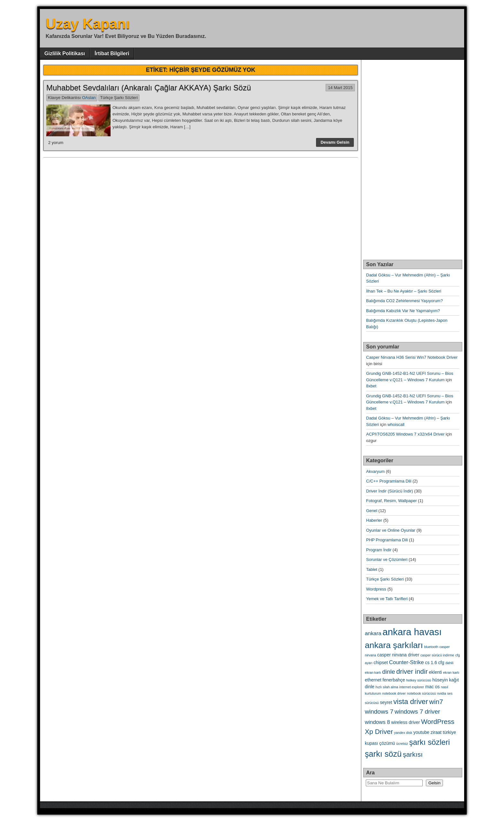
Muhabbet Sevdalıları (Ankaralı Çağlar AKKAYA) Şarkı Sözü (149, 88)
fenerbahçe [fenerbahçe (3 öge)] (394, 680)
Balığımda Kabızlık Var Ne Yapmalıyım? (403, 311)
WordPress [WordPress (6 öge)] (438, 722)
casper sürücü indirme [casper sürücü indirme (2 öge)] (437, 655)
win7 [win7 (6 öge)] (436, 702)
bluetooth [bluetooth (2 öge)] (431, 647)
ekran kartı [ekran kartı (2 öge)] (451, 672)
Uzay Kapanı (88, 24)
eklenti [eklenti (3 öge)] (435, 672)
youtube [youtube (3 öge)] (421, 732)
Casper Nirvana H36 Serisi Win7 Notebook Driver (412, 357)
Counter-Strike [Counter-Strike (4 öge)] (406, 662)
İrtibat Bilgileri (112, 54)
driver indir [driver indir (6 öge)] (412, 671)
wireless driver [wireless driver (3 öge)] (405, 722)
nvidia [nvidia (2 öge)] (442, 693)
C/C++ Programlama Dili (389, 481)
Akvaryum (375, 471)
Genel (372, 511)
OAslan (89, 98)
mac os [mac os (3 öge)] (432, 687)
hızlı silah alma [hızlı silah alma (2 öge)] (387, 687)
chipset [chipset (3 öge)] (381, 663)
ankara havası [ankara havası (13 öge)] (412, 632)
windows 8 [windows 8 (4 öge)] (377, 722)
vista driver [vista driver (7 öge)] (411, 702)
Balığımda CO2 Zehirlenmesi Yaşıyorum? (405, 301)
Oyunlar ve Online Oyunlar (391, 530)
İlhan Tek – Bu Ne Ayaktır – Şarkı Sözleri (404, 291)
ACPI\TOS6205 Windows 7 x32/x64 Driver (405, 434)
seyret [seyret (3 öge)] (386, 702)
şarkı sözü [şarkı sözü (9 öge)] (383, 754)
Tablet (372, 569)
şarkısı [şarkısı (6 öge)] (413, 754)
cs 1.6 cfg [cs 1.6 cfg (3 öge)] (435, 663)
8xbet (371, 386)
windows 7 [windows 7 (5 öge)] (379, 712)
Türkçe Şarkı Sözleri (119, 98)
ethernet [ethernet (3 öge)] (373, 680)
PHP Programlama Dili (387, 540)
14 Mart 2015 (340, 88)
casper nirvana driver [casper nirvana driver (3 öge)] (398, 655)
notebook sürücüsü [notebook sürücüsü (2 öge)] (421, 693)
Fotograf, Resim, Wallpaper (392, 501)
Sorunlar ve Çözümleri (387, 559)
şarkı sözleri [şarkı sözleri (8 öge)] (430, 742)
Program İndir (379, 550)
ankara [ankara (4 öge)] (373, 633)
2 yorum (56, 143)
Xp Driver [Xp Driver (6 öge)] (379, 731)
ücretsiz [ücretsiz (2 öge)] (402, 744)
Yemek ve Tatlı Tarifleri (387, 599)
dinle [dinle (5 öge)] (389, 672)
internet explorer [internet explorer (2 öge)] (412, 687)
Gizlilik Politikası (65, 54)
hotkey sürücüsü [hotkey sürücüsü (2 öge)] (419, 680)
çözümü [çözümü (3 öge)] (387, 743)
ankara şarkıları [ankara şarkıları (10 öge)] (394, 645)
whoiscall (396, 424)
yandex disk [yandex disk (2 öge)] (403, 733)
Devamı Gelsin (335, 142)
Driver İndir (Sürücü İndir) (390, 491)
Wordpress (376, 589)
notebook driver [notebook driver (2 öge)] (394, 693)
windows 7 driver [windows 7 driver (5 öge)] (417, 712)
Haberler (374, 520)
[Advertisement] (411, 156)
